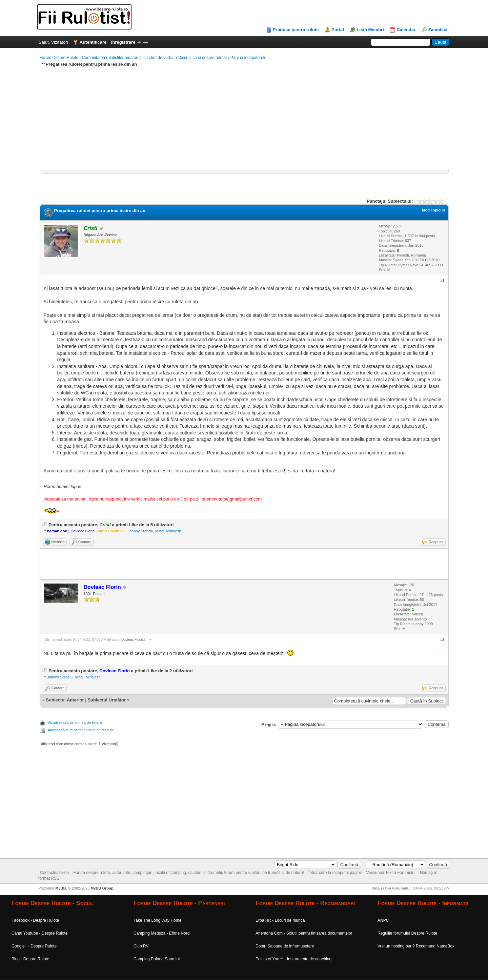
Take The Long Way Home (157, 920)
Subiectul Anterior (65, 700)
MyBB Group (102, 888)
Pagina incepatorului (249, 58)
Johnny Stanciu (140, 531)
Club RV (141, 946)
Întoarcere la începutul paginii (335, 873)
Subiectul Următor (107, 700)
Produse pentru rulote (296, 30)
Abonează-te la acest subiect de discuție (81, 730)
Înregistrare (123, 42)
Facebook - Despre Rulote (35, 920)
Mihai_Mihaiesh (168, 531)
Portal (338, 30)
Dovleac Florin (132, 640)
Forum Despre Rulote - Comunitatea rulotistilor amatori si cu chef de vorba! (107, 58)
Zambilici (438, 30)
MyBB (60, 888)
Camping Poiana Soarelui (157, 959)
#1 (442, 281)
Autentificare (93, 42)
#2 (442, 639)
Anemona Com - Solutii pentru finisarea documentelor (304, 933)
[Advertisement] (243, 121)
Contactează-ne (54, 873)
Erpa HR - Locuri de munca (280, 920)
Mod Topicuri (433, 210)
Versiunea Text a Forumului (391, 873)
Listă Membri (370, 30)
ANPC (383, 920)
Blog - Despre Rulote (30, 959)
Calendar (406, 30)
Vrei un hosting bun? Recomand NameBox (416, 946)
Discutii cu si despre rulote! (202, 58)
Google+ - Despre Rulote (34, 946)
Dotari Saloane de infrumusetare (285, 946)
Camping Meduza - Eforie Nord (161, 933)
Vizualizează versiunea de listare (75, 722)
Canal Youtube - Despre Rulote (39, 933)
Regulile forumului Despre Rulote (407, 933)
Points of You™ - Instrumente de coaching (293, 959)
